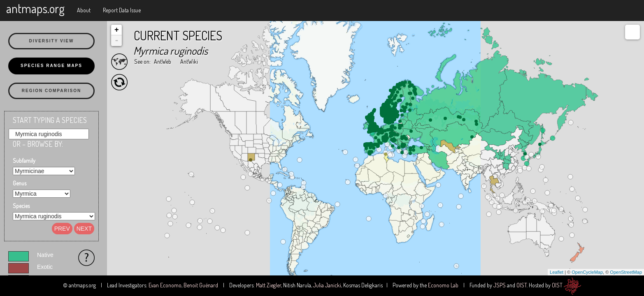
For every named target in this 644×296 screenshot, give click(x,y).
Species (21, 206)
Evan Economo (165, 285)
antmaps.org (35, 8)
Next (84, 229)
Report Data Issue (122, 10)
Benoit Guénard (201, 285)
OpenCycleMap (587, 272)
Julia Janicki (327, 285)
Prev (62, 229)
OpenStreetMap (626, 272)
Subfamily (24, 161)
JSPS (500, 285)
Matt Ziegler (269, 285)
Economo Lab (443, 285)
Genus (20, 183)
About (84, 10)
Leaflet (557, 272)
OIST (522, 285)
